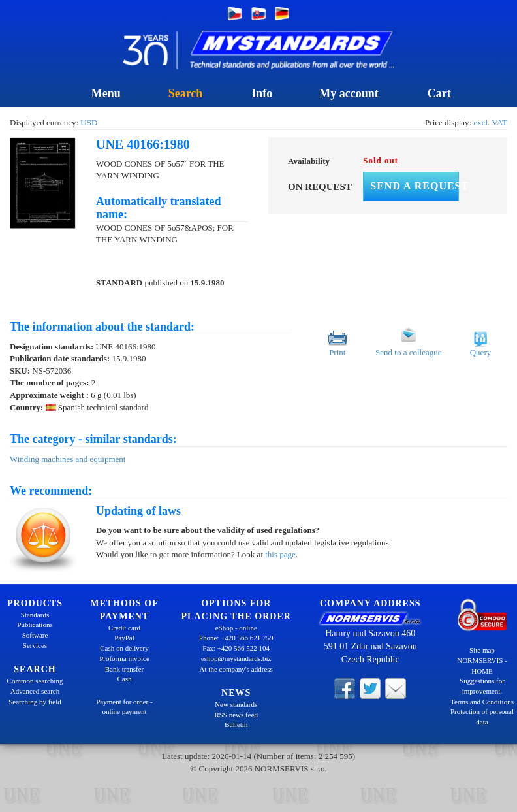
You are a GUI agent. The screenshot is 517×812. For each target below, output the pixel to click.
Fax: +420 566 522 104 (236, 648)
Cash (124, 679)
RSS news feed (236, 715)
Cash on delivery (124, 648)
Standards (35, 615)
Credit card (124, 628)
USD (89, 122)
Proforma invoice (124, 658)
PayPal (124, 638)
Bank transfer (125, 669)
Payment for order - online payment (124, 707)
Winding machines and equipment (68, 459)
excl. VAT (490, 122)
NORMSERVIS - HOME (482, 666)
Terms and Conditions (482, 702)
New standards (236, 704)
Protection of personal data (482, 717)
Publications (35, 625)
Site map (482, 650)
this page (280, 554)
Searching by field (35, 702)
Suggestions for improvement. (482, 686)
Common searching (35, 681)
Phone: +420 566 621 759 (236, 638)
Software (35, 635)
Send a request (415, 186)
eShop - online (236, 628)
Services (35, 645)
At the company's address (236, 669)
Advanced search (35, 691)
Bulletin (236, 724)
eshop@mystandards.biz (236, 658)
